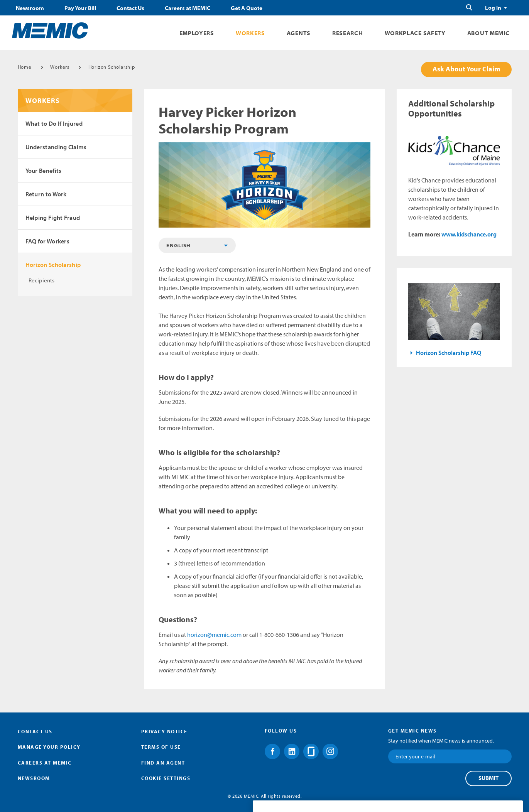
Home (25, 67)
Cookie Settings (166, 778)
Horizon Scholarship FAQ (449, 353)
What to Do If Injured (54, 123)
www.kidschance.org (469, 234)
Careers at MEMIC (188, 8)
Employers (197, 33)
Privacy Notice (164, 731)
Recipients (41, 280)
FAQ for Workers (48, 241)
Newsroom (30, 8)
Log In (493, 8)
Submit (488, 778)
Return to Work (46, 194)
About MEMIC (488, 33)
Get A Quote (247, 8)
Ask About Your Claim (466, 69)
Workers (250, 33)
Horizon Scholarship (112, 67)
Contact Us (130, 8)
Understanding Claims (56, 147)
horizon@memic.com (214, 635)
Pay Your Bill (80, 8)
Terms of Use (161, 747)
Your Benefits (44, 171)
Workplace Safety (415, 33)
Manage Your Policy (49, 747)
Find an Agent (163, 763)
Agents (299, 33)
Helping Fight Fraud (53, 218)
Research (348, 33)
